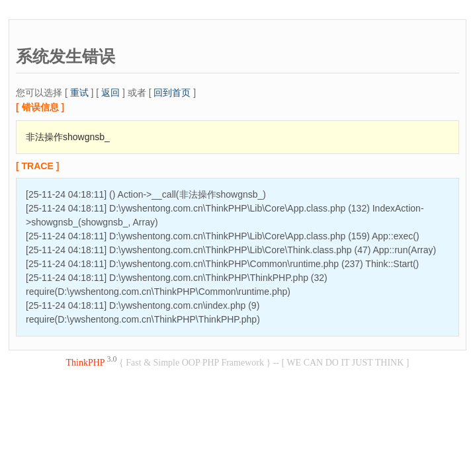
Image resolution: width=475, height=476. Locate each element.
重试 (79, 93)
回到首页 (172, 93)
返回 (110, 93)
